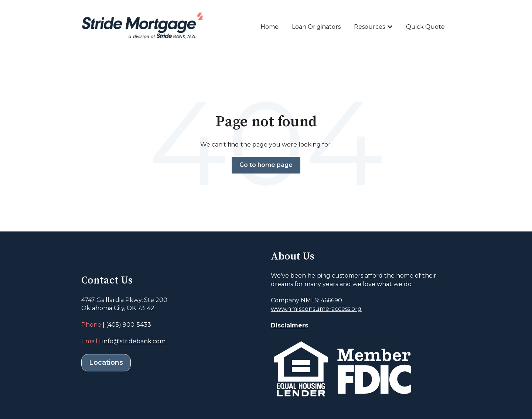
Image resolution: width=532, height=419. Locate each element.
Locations (106, 363)
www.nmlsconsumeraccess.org (316, 309)
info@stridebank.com (134, 341)
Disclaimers (289, 325)
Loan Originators (316, 27)
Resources (369, 27)
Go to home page (266, 165)
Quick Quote (425, 27)
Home (270, 27)
